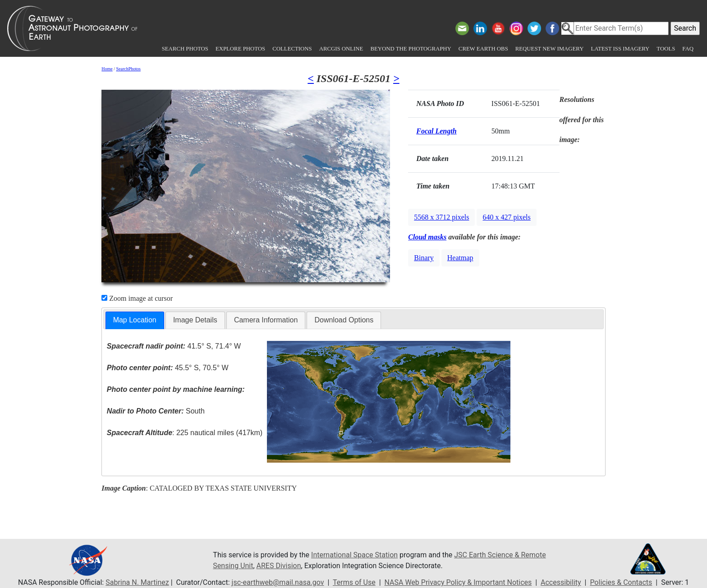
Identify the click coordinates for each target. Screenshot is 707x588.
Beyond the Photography (411, 49)
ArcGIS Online (341, 49)
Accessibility (561, 582)
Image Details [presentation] (195, 320)
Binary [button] (424, 258)
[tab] (135, 320)
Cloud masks (427, 237)
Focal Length (436, 131)
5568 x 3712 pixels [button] (441, 217)
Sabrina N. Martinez (137, 582)
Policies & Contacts (621, 582)
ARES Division (279, 566)
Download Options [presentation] (344, 320)
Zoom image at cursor (137, 298)
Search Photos (185, 49)
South (156, 411)
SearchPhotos (129, 69)
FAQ (688, 49)
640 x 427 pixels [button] (506, 217)
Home (107, 69)
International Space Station (354, 555)
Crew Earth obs (483, 49)
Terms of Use (354, 582)
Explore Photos (240, 49)
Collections (292, 49)
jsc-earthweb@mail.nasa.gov (278, 582)
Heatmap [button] (460, 258)
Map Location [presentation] (135, 320)
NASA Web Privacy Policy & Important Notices (458, 582)
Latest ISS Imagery (620, 49)
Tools (666, 49)
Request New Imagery (550, 49)
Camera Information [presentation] (266, 320)
